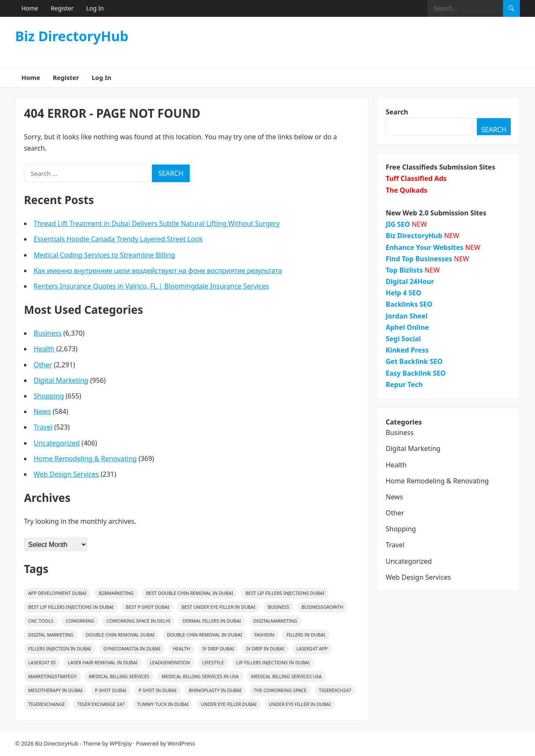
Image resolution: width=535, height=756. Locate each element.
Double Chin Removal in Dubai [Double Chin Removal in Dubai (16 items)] (205, 635)
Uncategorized (57, 443)
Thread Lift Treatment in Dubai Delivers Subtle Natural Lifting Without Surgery (157, 223)
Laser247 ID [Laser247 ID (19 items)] (42, 662)
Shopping (49, 396)
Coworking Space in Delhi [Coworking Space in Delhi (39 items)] (138, 621)
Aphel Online (407, 327)
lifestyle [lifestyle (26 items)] (213, 662)
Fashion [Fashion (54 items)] (264, 635)
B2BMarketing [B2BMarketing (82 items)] (116, 593)
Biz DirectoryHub (72, 36)
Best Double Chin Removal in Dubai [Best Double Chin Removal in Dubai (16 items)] (189, 593)
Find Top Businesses (419, 259)
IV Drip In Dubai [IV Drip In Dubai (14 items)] (265, 649)
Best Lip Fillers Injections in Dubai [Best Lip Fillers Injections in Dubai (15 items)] (71, 607)
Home (30, 8)
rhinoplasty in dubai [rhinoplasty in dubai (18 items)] (215, 690)
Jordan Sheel (407, 316)
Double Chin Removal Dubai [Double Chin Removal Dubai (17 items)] (120, 635)
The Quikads (407, 190)
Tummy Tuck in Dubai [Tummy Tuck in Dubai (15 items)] (163, 704)
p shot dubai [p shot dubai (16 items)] (111, 690)
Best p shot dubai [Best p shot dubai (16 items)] (147, 607)
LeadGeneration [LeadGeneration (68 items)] (170, 662)
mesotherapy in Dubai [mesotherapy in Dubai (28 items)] (55, 690)
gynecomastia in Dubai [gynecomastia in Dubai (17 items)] (132, 649)
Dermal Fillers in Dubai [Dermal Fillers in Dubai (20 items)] (212, 621)
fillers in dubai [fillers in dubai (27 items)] (306, 635)
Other (43, 365)
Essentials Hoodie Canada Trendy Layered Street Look (118, 239)
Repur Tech (404, 385)
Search (397, 112)
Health (44, 349)
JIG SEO (398, 224)
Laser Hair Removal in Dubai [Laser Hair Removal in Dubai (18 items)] (102, 662)
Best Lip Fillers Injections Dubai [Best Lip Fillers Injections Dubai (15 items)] (285, 593)
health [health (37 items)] (181, 649)
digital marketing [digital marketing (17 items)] (51, 635)
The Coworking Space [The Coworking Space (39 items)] (280, 690)
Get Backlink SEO (414, 361)
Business (48, 333)
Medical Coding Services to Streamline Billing (105, 255)
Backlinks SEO (409, 304)
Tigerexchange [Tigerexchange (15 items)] (47, 704)
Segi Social (403, 339)
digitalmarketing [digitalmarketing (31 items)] (275, 621)
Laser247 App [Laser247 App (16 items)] (312, 649)
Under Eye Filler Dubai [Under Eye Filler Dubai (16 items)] (229, 704)
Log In (95, 8)
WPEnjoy (121, 743)
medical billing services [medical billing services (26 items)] (119, 676)
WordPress (181, 743)
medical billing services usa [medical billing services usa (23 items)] (286, 676)
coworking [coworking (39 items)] (80, 621)
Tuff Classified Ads (416, 178)
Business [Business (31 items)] (278, 607)
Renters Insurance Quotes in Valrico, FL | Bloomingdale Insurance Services (151, 286)
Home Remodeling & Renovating (85, 459)
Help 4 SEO (404, 293)
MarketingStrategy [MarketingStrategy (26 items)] (52, 676)
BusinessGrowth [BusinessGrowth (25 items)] (322, 607)
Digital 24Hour (410, 281)
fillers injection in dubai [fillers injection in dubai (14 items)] (60, 649)
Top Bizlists (404, 270)
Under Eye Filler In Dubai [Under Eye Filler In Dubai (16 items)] (300, 704)
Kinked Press (407, 350)
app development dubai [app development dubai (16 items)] (57, 593)
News (42, 411)
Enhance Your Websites (425, 247)
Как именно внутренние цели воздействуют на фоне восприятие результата (158, 271)
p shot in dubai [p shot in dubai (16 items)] (158, 690)
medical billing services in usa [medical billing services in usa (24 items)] (200, 676)
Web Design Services (66, 474)
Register (62, 8)
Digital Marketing (61, 380)
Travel (43, 427)
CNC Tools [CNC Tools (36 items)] (41, 621)
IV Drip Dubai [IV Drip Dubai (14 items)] (218, 649)
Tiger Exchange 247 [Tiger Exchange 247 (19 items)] (101, 704)
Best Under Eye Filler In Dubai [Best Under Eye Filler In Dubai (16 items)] (218, 607)
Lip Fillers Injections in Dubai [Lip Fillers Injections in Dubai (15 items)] (273, 662)
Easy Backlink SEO (416, 373)
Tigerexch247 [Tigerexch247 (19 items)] (335, 690)
